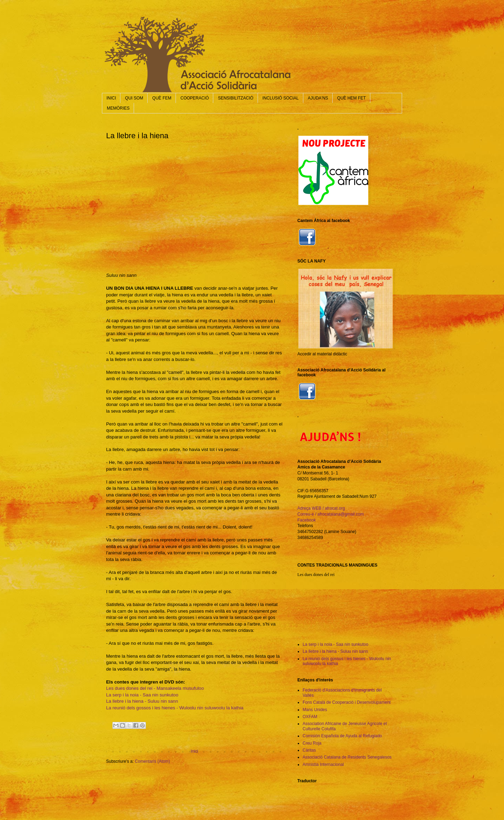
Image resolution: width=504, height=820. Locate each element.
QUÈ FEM (162, 98)
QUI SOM (134, 98)
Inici (194, 751)
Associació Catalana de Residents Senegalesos (347, 757)
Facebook (307, 520)
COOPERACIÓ (195, 98)
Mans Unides (315, 710)
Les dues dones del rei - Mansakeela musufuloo (155, 688)
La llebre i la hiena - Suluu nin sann (142, 701)
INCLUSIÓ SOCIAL (281, 98)
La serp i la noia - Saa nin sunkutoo (142, 695)
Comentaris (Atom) (152, 761)
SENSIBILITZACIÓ (235, 98)
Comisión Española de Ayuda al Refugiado (342, 736)
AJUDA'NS (318, 98)
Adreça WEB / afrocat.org (321, 508)
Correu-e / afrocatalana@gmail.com (331, 514)
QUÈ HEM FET (351, 98)
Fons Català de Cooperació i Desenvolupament (347, 702)
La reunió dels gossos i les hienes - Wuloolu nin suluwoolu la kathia (175, 708)
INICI (111, 98)
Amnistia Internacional (323, 764)
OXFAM (310, 717)
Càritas (309, 750)
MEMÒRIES (118, 108)
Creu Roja (312, 743)
